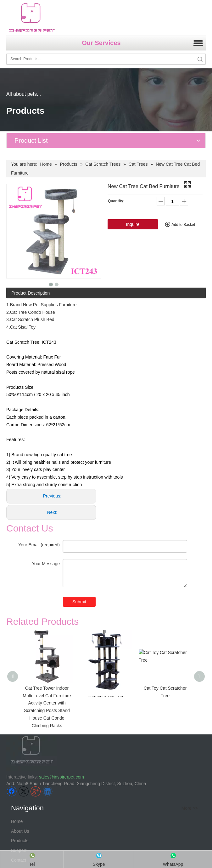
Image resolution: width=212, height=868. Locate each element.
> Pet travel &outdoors (32, 797)
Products (20, 729)
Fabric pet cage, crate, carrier (41, 778)
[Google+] (36, 679)
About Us (20, 719)
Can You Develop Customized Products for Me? (62, 845)
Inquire (133, 224)
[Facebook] (12, 679)
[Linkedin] (47, 679)
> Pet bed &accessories (33, 807)
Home (17, 709)
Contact (19, 748)
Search (200, 59)
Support (19, 738)
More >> (190, 696)
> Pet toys (20, 816)
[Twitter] (24, 679)
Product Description (31, 293)
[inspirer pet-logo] (32, 18)
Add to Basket (183, 225)
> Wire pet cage (25, 787)
